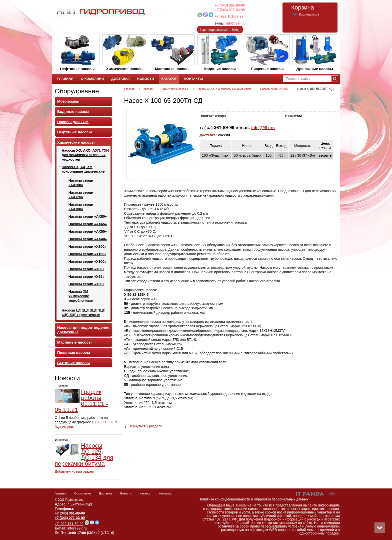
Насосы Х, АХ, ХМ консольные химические (224, 89)
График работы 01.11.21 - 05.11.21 (81, 401)
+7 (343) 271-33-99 (230, 10)
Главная (129, 89)
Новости (67, 378)
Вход (235, 30)
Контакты (165, 493)
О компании (83, 493)
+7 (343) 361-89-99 (230, 5)
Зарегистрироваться (214, 30)
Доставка (207, 135)
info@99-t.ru (236, 23)
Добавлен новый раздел (74, 471)
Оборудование (77, 91)
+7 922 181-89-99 (229, 16)
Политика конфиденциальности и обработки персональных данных (253, 499)
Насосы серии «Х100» (275, 89)
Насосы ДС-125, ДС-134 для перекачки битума (84, 455)
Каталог (169, 79)
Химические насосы (175, 89)
